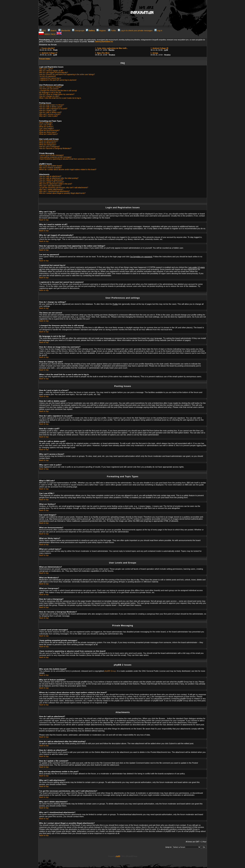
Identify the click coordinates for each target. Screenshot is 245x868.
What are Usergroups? (48, 145)
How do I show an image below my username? (57, 94)
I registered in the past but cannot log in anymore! (58, 80)
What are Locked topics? (48, 134)
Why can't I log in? (46, 69)
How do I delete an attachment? (51, 180)
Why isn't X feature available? (50, 168)
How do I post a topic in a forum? (52, 105)
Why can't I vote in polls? (48, 116)
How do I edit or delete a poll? (50, 112)
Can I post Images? (47, 129)
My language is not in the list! (50, 92)
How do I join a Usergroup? (49, 147)
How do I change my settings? (51, 87)
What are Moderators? (48, 143)
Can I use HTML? (46, 125)
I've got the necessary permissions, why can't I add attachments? (64, 188)
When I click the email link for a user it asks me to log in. (60, 98)
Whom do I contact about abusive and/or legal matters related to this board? (68, 170)
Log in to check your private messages (135, 30)
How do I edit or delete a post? (51, 107)
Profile (112, 30)
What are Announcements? (49, 130)
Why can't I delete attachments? (51, 189)
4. (48, 53)
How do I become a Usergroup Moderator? (55, 148)
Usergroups (78, 30)
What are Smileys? (46, 127)
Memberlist (64, 30)
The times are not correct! (49, 89)
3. (159, 48)
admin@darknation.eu (104, 42)
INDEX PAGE (50, 34)
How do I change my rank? (49, 96)
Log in (158, 30)
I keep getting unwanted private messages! (55, 157)
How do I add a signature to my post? (53, 109)
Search (52, 30)
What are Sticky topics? (48, 132)
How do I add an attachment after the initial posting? (59, 178)
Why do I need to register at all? (51, 71)
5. (102, 53)
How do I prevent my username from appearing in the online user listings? (67, 74)
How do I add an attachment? (50, 176)
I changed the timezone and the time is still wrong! (58, 91)
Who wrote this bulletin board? (51, 166)
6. (154, 53)
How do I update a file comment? (52, 182)
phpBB (118, 856)
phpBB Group (110, 671)
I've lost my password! (47, 76)
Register (101, 30)
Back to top (44, 220)
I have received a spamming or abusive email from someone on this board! (67, 159)
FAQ (43, 30)
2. (111, 48)
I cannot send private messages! (51, 155)
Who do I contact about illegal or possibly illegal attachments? (62, 193)
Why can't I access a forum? (50, 114)
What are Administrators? (49, 141)
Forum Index (45, 59)
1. (47, 48)
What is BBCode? (46, 123)
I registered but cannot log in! (50, 78)
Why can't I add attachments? (50, 186)
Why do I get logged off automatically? (54, 73)
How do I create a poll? (48, 110)
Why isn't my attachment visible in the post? (56, 184)
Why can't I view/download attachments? (54, 191)
